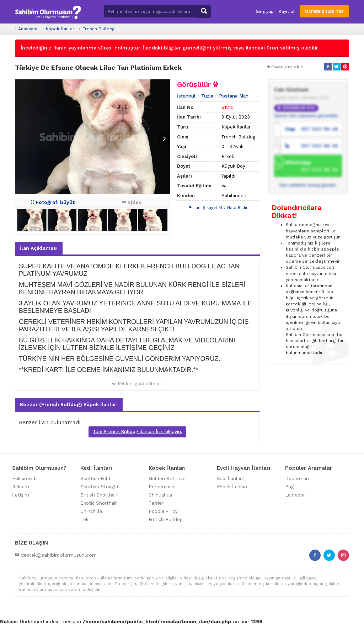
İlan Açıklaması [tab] (39, 248)
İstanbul (186, 96)
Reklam (21, 487)
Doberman (297, 479)
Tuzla (207, 96)
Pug (289, 487)
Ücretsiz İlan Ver (324, 11)
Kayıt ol (287, 11)
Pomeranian (162, 487)
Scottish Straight (100, 487)
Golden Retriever (168, 479)
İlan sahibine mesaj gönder (308, 185)
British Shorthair (99, 495)
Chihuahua (160, 495)
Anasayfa (28, 29)
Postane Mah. (234, 96)
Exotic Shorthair (99, 503)
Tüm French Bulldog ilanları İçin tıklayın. (137, 432)
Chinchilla (91, 511)
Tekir (86, 519)
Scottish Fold (95, 479)
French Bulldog (98, 29)
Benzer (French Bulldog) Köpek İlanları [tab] (69, 404)
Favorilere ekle (285, 67)
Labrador (295, 495)
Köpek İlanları (61, 29)
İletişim (21, 495)
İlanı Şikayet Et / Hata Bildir (218, 208)
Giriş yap (265, 11)
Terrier (156, 503)
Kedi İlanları (230, 479)
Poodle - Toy (163, 511)
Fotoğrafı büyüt (53, 202)
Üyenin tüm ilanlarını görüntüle (306, 116)
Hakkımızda (25, 479)
